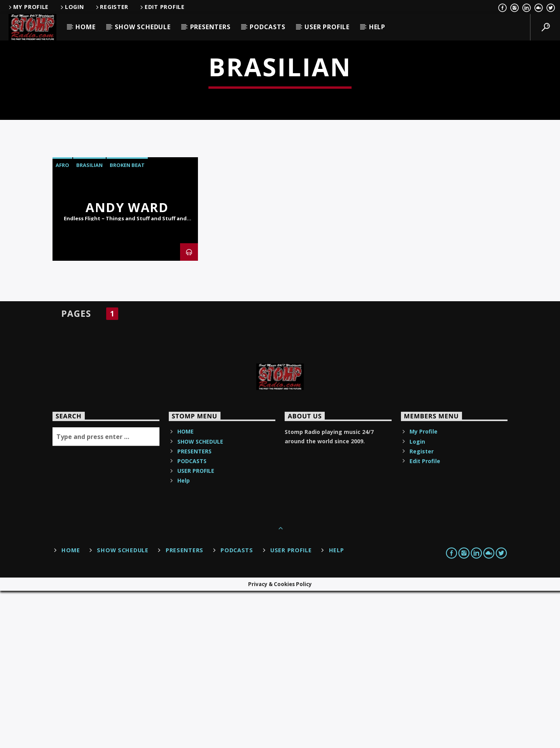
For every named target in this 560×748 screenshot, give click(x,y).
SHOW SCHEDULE (143, 27)
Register (112, 7)
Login (71, 7)
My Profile (28, 7)
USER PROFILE (327, 27)
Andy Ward (127, 364)
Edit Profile (162, 7)
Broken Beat (127, 322)
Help (377, 27)
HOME (85, 27)
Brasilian (89, 322)
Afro (62, 322)
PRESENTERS (210, 27)
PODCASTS (267, 27)
